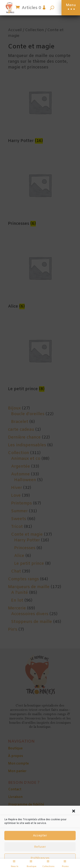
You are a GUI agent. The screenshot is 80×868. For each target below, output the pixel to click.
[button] (74, 811)
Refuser (40, 847)
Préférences (40, 858)
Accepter (40, 836)
